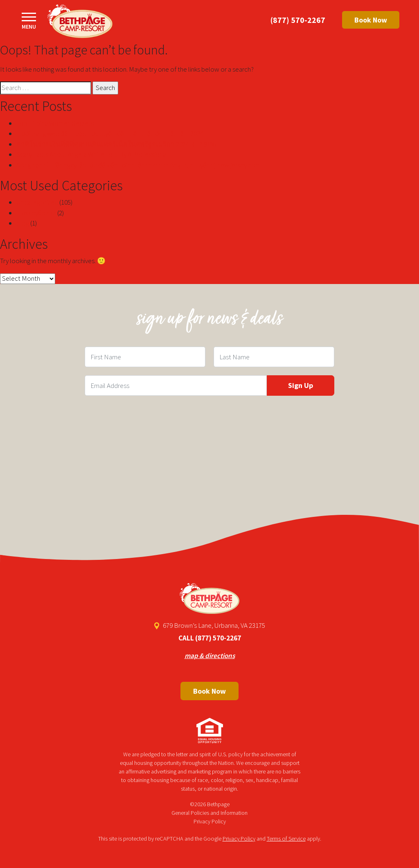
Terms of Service (286, 839)
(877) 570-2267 (298, 20)
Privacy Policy (210, 821)
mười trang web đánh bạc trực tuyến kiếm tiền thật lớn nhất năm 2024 (110, 133)
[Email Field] (176, 386)
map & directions (210, 656)
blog (23, 223)
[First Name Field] (145, 357)
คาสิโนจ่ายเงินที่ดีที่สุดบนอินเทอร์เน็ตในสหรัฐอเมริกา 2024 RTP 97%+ (118, 144)
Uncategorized (37, 202)
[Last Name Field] (274, 357)
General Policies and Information (209, 813)
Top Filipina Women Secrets (55, 123)
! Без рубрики (36, 213)
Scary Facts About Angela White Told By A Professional (92, 154)
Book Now (371, 20)
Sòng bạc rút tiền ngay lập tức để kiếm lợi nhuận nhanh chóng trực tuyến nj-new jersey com (139, 165)
